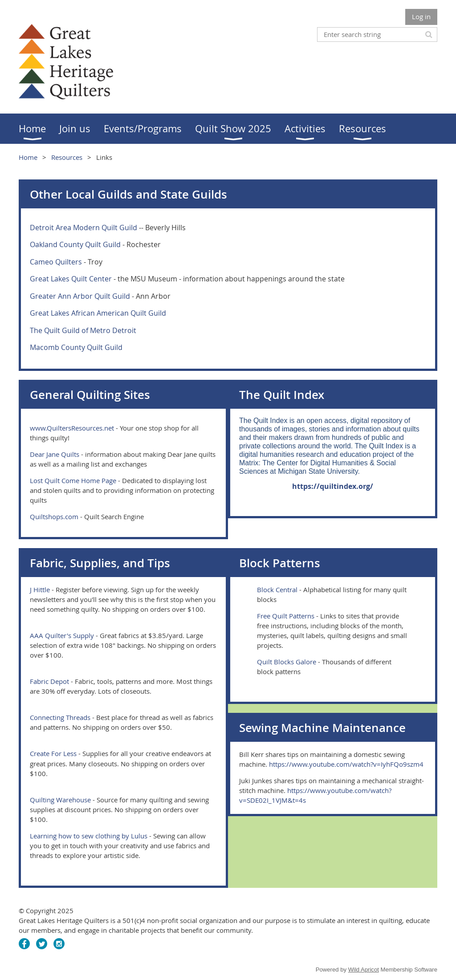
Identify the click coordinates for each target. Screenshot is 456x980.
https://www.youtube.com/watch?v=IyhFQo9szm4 (346, 764)
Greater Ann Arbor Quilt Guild (80, 296)
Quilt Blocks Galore (287, 662)
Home (28, 157)
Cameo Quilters (56, 262)
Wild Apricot (364, 970)
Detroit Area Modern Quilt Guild (83, 228)
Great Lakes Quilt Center (71, 279)
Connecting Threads (60, 717)
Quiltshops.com (54, 516)
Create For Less (53, 753)
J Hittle (40, 590)
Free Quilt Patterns (286, 616)
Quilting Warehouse (60, 800)
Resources (67, 157)
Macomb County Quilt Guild (76, 347)
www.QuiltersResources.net (72, 428)
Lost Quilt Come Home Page (73, 480)
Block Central (277, 590)
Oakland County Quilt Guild (75, 244)
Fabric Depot (49, 681)
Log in (421, 16)
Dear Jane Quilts (55, 454)
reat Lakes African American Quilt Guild (101, 313)
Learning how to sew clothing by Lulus (89, 836)
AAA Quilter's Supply (62, 635)
